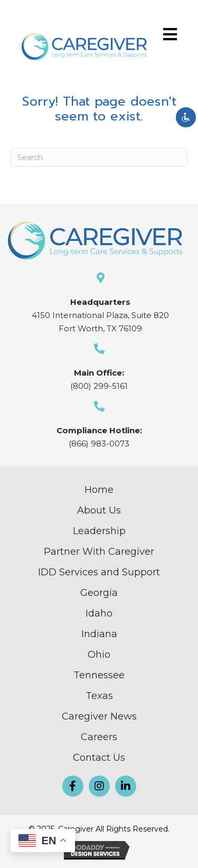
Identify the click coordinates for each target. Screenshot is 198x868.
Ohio (99, 655)
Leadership (99, 531)
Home (99, 490)
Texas (99, 696)
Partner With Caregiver (99, 552)
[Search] (99, 157)
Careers (99, 737)
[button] (73, 786)
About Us (99, 510)
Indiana (99, 634)
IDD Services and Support (99, 572)
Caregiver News (99, 716)
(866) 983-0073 (99, 444)
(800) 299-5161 (99, 386)
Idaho (99, 613)
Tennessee (99, 675)
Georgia (99, 593)
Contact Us (99, 758)
